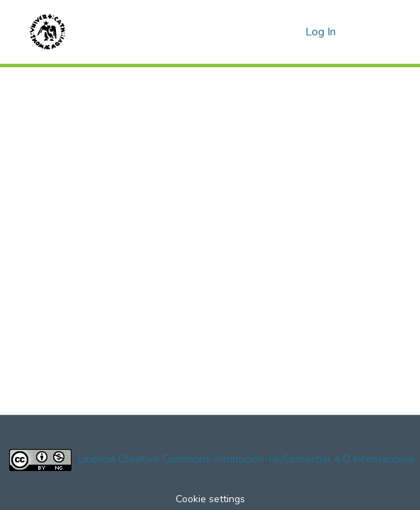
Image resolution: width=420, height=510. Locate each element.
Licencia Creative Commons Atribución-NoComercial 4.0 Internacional (246, 459)
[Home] (47, 32)
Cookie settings (210, 499)
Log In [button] (321, 32)
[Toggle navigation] (371, 32)
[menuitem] (292, 32)
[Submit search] (272, 32)
